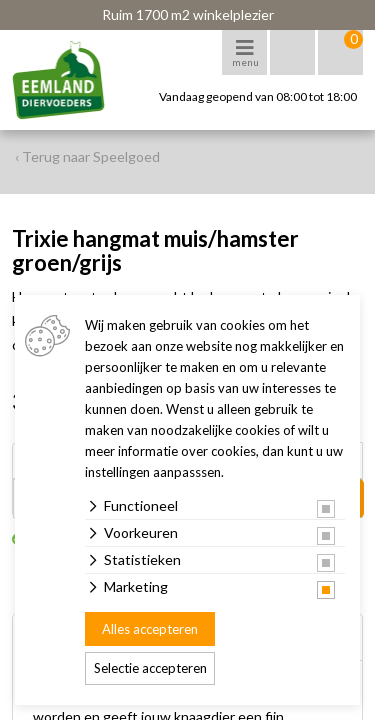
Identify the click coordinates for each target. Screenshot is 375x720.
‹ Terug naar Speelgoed (87, 156)
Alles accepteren (150, 629)
